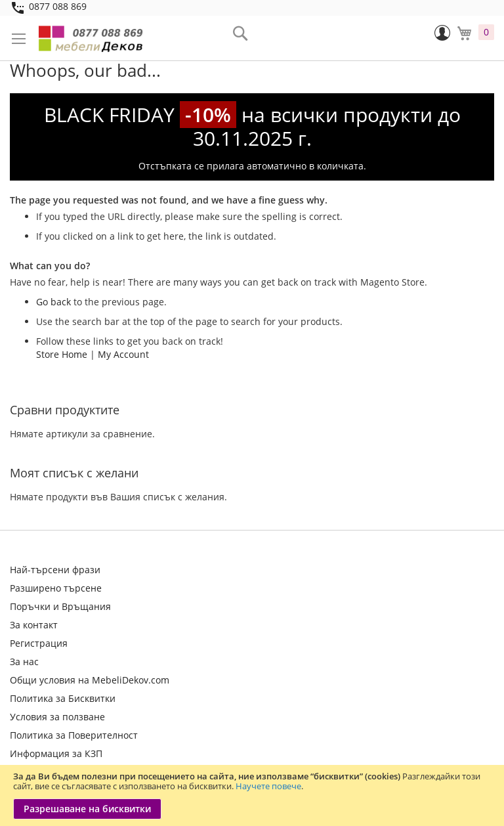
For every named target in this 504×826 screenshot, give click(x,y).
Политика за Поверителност (74, 735)
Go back (53, 302)
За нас (24, 662)
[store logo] (92, 38)
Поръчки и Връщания (60, 606)
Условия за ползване (57, 717)
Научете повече (268, 786)
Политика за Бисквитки (63, 698)
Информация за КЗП (56, 753)
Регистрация (39, 643)
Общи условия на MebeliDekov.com (90, 680)
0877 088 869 (58, 6)
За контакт (34, 625)
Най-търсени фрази (55, 570)
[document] (252, 795)
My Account (123, 354)
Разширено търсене (56, 588)
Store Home (62, 354)
